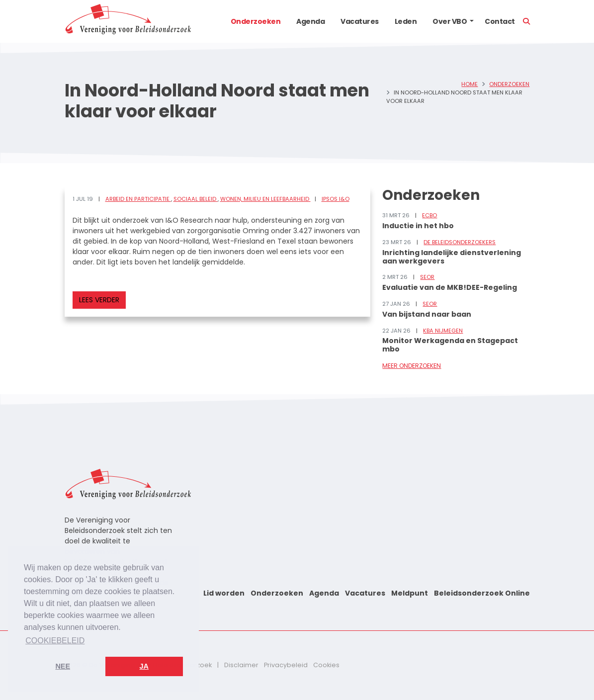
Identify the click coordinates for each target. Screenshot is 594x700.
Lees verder (99, 300)
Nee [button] (63, 666)
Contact (500, 21)
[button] (472, 21)
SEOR (427, 277)
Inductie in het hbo (418, 226)
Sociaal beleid (196, 199)
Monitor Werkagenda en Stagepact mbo (450, 345)
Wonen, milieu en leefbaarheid (265, 199)
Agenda (310, 21)
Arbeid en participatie (138, 199)
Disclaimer (241, 665)
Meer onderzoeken (412, 366)
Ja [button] (144, 666)
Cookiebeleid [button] (55, 641)
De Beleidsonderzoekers (460, 242)
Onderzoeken (256, 21)
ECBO (429, 215)
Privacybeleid (286, 665)
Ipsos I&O (336, 199)
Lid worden (224, 593)
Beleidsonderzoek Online (482, 593)
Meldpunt (410, 593)
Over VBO (450, 21)
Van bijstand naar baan (427, 314)
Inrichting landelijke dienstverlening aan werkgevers (452, 257)
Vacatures (360, 21)
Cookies (326, 665)
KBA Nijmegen (443, 331)
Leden (406, 21)
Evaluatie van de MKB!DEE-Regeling (450, 287)
